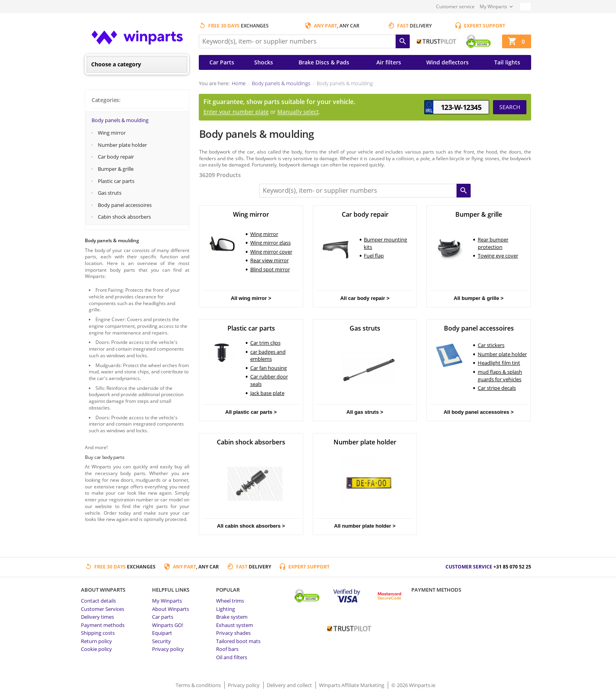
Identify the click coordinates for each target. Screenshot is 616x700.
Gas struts (110, 193)
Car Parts (222, 62)
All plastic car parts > (251, 412)
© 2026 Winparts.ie (413, 685)
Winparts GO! (168, 625)
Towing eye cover (498, 256)
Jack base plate (267, 393)
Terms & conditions (199, 685)
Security (161, 641)
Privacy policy (168, 649)
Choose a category (116, 64)
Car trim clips (265, 343)
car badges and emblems (268, 355)
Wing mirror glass (270, 243)
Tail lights (507, 62)
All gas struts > (365, 412)
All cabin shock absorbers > (251, 526)
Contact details (98, 601)
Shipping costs (98, 633)
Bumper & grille (116, 169)
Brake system (232, 617)
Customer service (455, 6)
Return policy (96, 641)
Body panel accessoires (125, 205)
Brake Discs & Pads (324, 62)
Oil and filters (232, 657)
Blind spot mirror (270, 269)
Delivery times (97, 617)
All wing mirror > (251, 298)
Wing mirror (112, 133)
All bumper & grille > (479, 298)
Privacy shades (233, 633)
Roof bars (227, 649)
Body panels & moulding (120, 120)
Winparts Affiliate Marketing (352, 685)
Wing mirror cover (271, 252)
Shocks (264, 62)
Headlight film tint (499, 363)
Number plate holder (122, 145)
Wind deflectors (447, 62)
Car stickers (491, 345)
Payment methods (103, 625)
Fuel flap (374, 256)
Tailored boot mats (238, 641)
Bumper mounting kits (385, 243)
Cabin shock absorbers (124, 217)
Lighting (225, 609)
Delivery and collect (290, 685)
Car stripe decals (497, 388)
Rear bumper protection (493, 243)
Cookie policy (96, 649)
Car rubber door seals (269, 380)
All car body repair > (365, 298)
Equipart (162, 633)
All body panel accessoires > (478, 412)
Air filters (389, 62)
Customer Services (103, 609)
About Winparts (170, 609)
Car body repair (116, 157)
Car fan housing (269, 368)
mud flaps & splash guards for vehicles (500, 376)
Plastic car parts (116, 181)
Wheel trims (230, 601)
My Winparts (493, 6)
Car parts (163, 617)
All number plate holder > (365, 526)
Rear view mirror (269, 260)
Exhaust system (235, 625)
